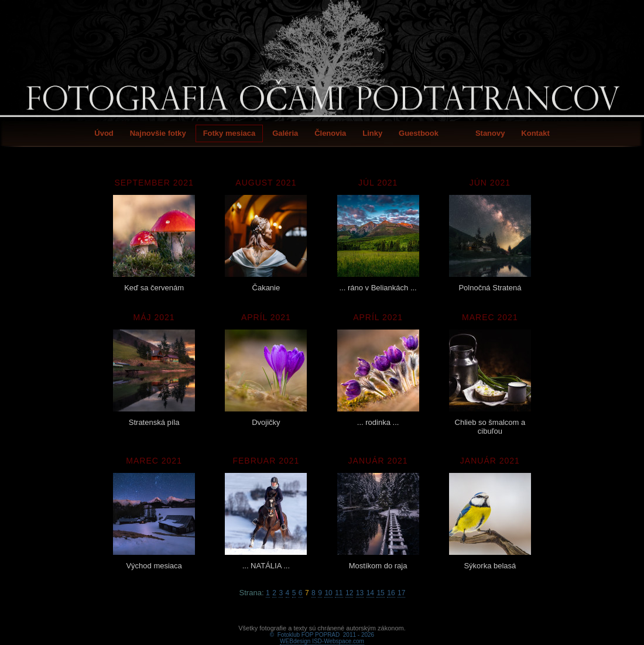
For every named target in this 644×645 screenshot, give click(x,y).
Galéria (285, 133)
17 (401, 593)
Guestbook (419, 133)
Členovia (330, 133)
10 (328, 593)
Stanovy (490, 133)
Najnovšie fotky (158, 133)
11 (339, 593)
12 (349, 593)
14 (370, 593)
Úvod (104, 133)
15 (380, 593)
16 (391, 593)
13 (360, 593)
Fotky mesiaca (229, 133)
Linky (372, 133)
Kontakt (535, 133)
